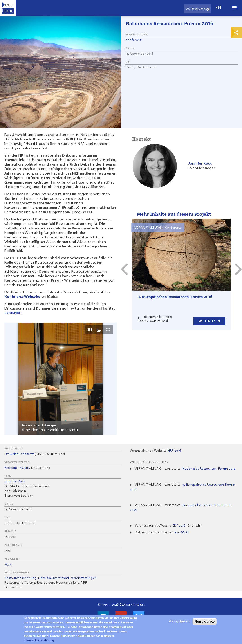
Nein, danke (205, 621)
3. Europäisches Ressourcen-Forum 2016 (175, 297)
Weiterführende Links (149, 462)
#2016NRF (13, 313)
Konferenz (134, 40)
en (218, 8)
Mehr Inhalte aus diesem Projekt (174, 214)
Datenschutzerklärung (39, 641)
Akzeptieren (179, 622)
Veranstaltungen (84, 578)
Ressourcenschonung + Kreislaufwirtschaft (37, 578)
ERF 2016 (179, 526)
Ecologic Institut (17, 468)
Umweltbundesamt (19, 454)
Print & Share (236, 33)
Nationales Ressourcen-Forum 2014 (209, 469)
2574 (8, 564)
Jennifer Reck (15, 482)
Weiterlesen (209, 321)
